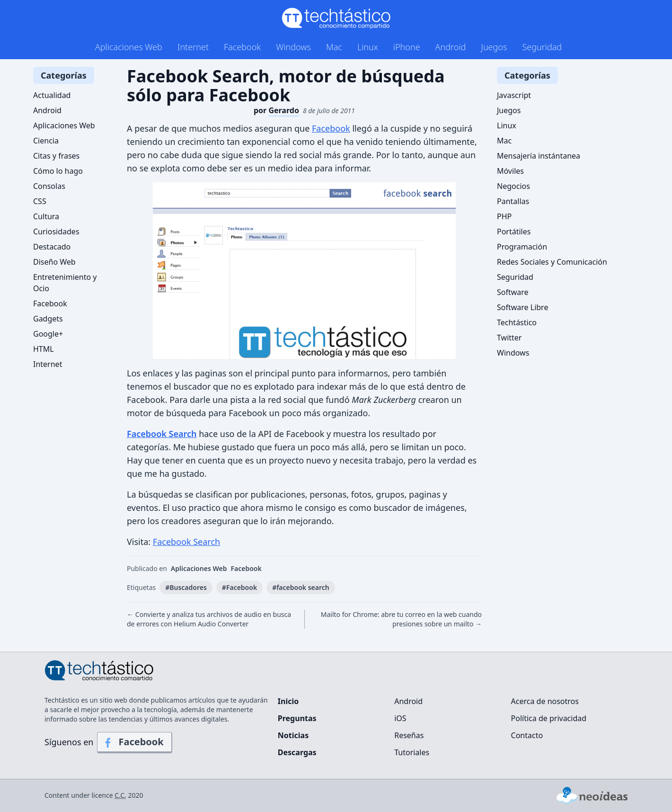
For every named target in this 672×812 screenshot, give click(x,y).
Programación (522, 247)
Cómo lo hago (58, 171)
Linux (368, 47)
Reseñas (409, 735)
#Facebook (239, 587)
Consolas (49, 186)
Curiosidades (56, 232)
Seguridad (542, 47)
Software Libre (522, 307)
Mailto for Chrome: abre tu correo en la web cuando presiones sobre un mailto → (401, 619)
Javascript (514, 95)
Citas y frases (56, 156)
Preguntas (297, 718)
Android (451, 47)
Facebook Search (162, 434)
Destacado (52, 247)
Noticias (293, 735)
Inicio (288, 701)
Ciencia (46, 141)
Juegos (494, 47)
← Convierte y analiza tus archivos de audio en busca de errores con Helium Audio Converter (209, 619)
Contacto (527, 735)
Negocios (513, 186)
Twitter (509, 338)
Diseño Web (54, 262)
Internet (193, 47)
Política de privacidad (549, 718)
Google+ (48, 334)
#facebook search (301, 587)
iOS (400, 718)
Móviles (510, 171)
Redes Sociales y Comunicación (552, 262)
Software (513, 292)
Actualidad (52, 95)
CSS (40, 201)
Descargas (297, 752)
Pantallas (513, 201)
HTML (44, 349)
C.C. (120, 795)
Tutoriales (412, 752)
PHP (504, 216)
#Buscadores (186, 587)
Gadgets (48, 319)
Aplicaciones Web (129, 47)
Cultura (46, 216)
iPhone (407, 47)
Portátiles (514, 232)
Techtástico (517, 322)
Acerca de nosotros (545, 701)
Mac (334, 47)
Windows (293, 47)
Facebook (242, 47)
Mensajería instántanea (539, 156)
